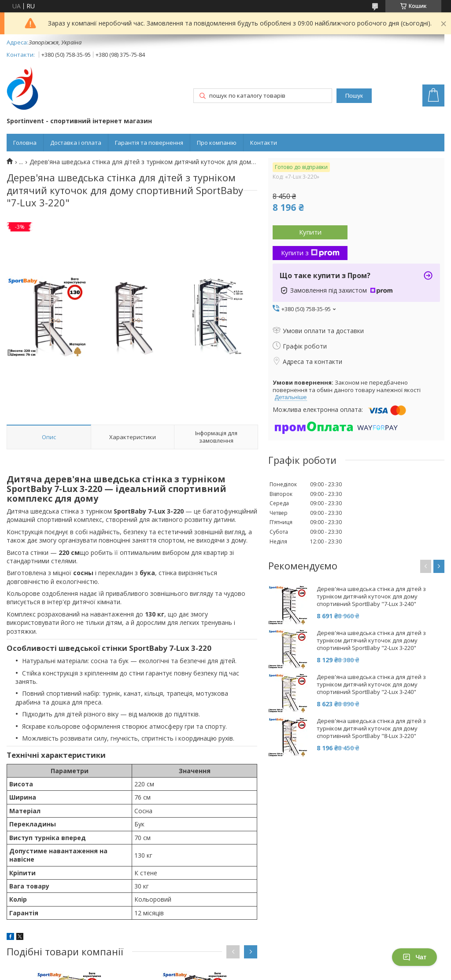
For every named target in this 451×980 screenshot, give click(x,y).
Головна (25, 143)
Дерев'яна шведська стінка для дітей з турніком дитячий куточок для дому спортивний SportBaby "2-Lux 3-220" (371, 640)
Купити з (310, 253)
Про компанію (217, 143)
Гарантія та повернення (149, 143)
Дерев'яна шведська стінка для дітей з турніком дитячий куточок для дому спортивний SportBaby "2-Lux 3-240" (371, 685)
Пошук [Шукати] (354, 96)
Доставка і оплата (76, 143)
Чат (414, 957)
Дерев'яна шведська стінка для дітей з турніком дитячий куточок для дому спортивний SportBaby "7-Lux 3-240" (371, 596)
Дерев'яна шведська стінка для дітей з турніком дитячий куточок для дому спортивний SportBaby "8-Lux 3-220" (371, 729)
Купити (310, 232)
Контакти (264, 143)
